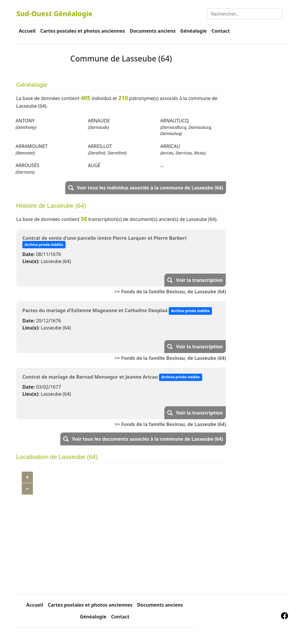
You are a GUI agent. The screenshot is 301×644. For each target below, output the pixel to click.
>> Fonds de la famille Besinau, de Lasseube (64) (170, 292)
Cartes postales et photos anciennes (83, 31)
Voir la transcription (199, 280)
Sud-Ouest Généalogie (54, 14)
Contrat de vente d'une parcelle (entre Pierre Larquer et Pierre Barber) (104, 238)
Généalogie (193, 31)
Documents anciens (153, 31)
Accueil (27, 31)
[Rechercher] (245, 14)
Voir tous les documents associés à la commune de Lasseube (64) (148, 439)
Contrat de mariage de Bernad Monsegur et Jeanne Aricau (90, 377)
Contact (220, 31)
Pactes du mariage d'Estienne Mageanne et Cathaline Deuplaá (95, 310)
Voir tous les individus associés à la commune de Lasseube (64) (150, 188)
